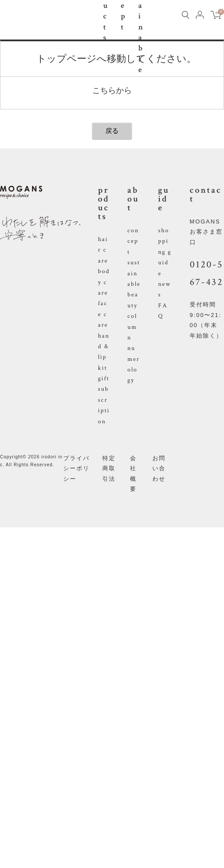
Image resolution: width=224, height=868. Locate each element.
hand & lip (104, 347)
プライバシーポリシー (76, 468)
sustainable (134, 273)
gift (104, 378)
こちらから (112, 90)
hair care (103, 250)
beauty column (133, 316)
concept (133, 241)
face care (103, 314)
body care (104, 282)
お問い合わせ (159, 468)
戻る (112, 131)
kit (103, 368)
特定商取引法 (109, 468)
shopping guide (165, 252)
